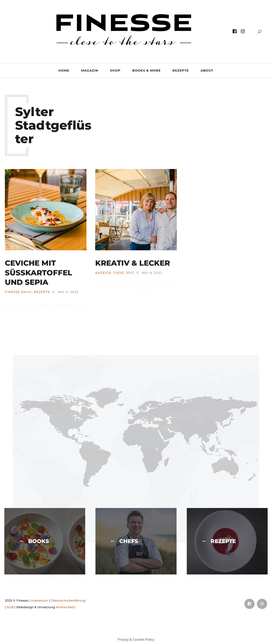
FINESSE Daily (18, 292)
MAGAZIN (90, 70)
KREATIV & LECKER (133, 263)
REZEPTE (181, 70)
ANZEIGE (103, 273)
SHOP (115, 70)
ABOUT (207, 70)
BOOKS (34, 541)
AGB (10, 607)
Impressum (39, 600)
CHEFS (124, 541)
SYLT (130, 273)
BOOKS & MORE (146, 70)
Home (64, 70)
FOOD (119, 273)
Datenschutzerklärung (68, 600)
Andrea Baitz (66, 607)
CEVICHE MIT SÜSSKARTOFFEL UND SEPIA (39, 273)
